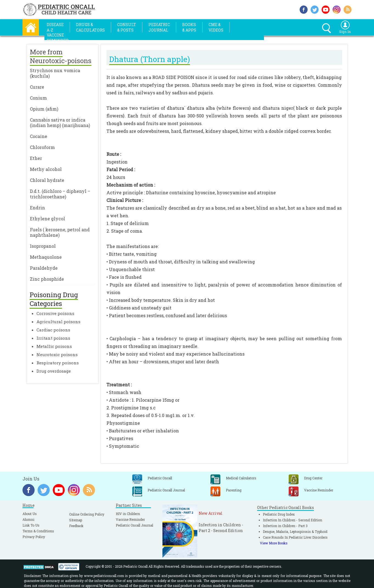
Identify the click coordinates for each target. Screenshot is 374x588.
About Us (30, 514)
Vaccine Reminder (130, 519)
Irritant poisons (53, 338)
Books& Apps (189, 27)
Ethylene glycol (47, 219)
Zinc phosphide (47, 279)
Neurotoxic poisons (57, 355)
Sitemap (76, 520)
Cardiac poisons (53, 330)
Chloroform (42, 147)
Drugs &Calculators (90, 27)
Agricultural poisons (58, 322)
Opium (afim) (44, 109)
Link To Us (31, 525)
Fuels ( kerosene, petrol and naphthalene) (60, 232)
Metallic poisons (54, 346)
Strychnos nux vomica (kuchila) (55, 73)
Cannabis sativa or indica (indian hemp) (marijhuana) (60, 123)
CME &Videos (216, 27)
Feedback (76, 526)
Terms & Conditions (38, 531)
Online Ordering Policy (87, 514)
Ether (36, 158)
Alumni (28, 519)
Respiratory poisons (58, 363)
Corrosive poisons (55, 313)
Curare (37, 87)
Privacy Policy (34, 537)
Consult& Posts (127, 27)
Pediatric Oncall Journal (134, 525)
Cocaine (39, 136)
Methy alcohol (46, 169)
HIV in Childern (128, 514)
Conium (38, 98)
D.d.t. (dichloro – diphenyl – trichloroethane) (60, 194)
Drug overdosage (54, 371)
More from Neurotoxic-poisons (61, 56)
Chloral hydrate (47, 180)
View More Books (274, 543)
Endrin (37, 208)
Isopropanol (43, 246)
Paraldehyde (44, 268)
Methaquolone (46, 257)
